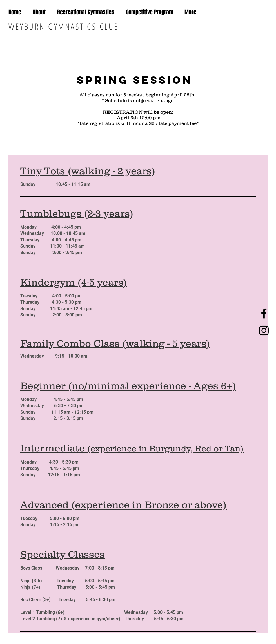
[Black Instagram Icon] (264, 330)
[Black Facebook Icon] (264, 314)
